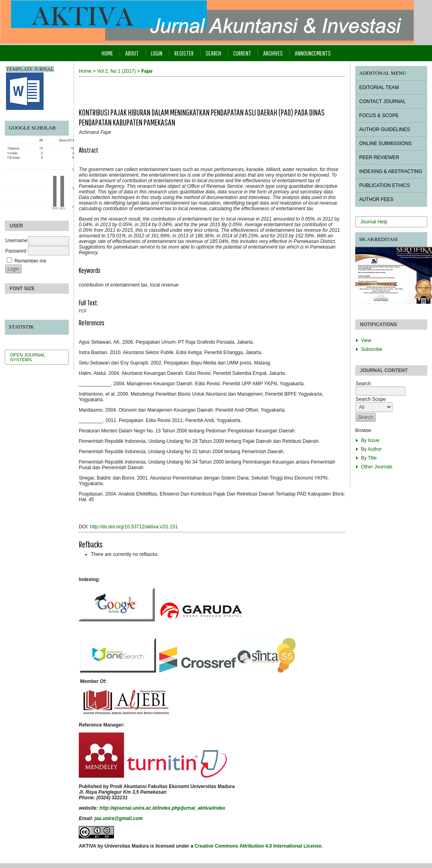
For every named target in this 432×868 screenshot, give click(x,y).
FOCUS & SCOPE (379, 115)
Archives (273, 53)
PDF (83, 311)
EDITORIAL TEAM (379, 88)
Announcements (313, 53)
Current (242, 53)
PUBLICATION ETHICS (384, 185)
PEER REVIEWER (379, 157)
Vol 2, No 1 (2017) (117, 71)
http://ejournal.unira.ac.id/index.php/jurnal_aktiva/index (162, 808)
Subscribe (371, 349)
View (366, 340)
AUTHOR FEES (376, 199)
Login (157, 53)
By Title (369, 458)
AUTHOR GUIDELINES (385, 129)
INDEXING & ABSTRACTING (391, 171)
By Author (371, 449)
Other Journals (377, 467)
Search (213, 53)
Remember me (30, 261)
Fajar (147, 71)
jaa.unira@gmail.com (118, 818)
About (132, 53)
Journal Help (374, 222)
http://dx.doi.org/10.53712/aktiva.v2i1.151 (134, 527)
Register (184, 53)
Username (16, 241)
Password (16, 251)
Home (107, 53)
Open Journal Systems (28, 357)
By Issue (370, 440)
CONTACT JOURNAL (382, 102)
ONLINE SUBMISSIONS (385, 143)
